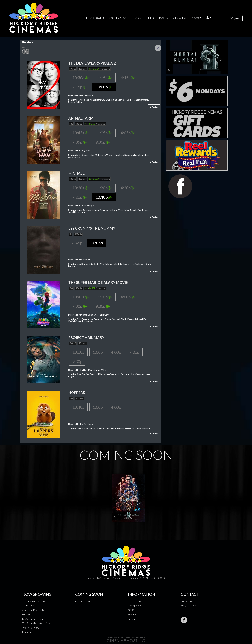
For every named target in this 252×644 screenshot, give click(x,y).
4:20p (128, 188)
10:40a (78, 407)
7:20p (79, 197)
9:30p (103, 306)
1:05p (105, 133)
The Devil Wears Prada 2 (34, 601)
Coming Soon (118, 18)
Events (163, 18)
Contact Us (186, 601)
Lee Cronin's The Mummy (35, 619)
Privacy (131, 619)
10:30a (81, 78)
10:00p (104, 87)
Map (151, 18)
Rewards (137, 18)
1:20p (105, 188)
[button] (209, 18)
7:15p (79, 87)
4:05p (128, 133)
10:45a (81, 133)
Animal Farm (28, 606)
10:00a (78, 352)
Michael (26, 614)
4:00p (128, 297)
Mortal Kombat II (84, 601)
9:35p (103, 142)
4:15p (128, 78)
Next (158, 48)
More (195, 18)
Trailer (154, 107)
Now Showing (95, 18)
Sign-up (235, 18)
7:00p (79, 306)
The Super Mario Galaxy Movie (37, 623)
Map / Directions (189, 606)
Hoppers (27, 632)
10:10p (104, 197)
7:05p (79, 142)
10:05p (97, 243)
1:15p (105, 78)
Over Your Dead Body (33, 610)
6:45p (77, 243)
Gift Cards (180, 18)
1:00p (105, 297)
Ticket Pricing (134, 601)
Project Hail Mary (31, 628)
